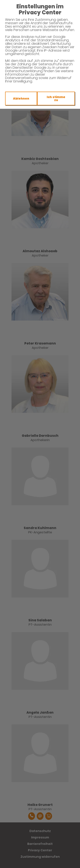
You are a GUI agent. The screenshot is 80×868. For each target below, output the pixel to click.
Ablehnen (21, 98)
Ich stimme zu (56, 98)
